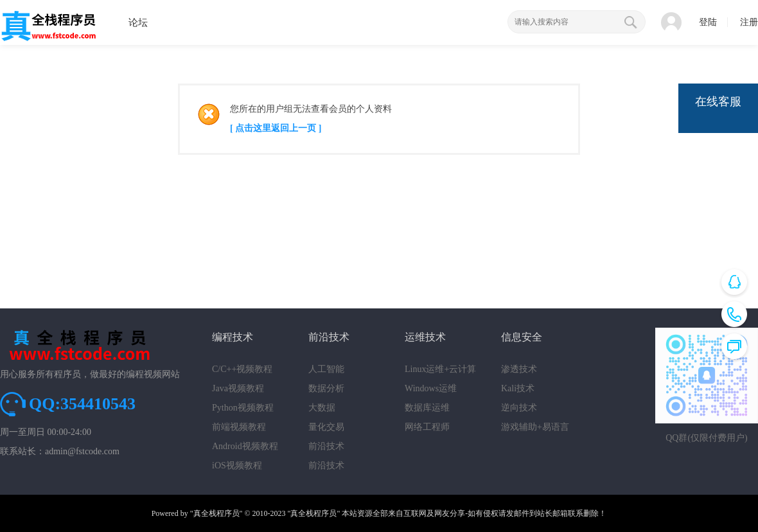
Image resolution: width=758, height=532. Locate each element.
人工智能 (326, 369)
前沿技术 (326, 446)
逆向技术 (519, 408)
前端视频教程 (239, 427)
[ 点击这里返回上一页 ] (276, 128)
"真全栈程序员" (216, 513)
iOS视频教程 (237, 465)
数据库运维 (427, 408)
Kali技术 (518, 388)
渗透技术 (519, 369)
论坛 (138, 22)
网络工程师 (427, 427)
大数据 (322, 408)
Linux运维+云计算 (440, 369)
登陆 (708, 22)
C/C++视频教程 (242, 369)
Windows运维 (431, 388)
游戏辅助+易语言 (535, 427)
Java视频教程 (238, 388)
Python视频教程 (243, 408)
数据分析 (326, 388)
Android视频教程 (245, 446)
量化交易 (326, 427)
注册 (749, 22)
